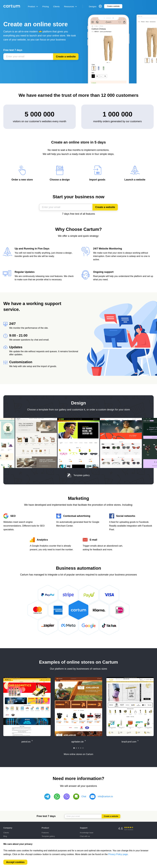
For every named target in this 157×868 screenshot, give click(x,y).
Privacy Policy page (118, 854)
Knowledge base (87, 833)
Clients (56, 6)
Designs (93, 6)
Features (45, 833)
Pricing (46, 6)
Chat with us (85, 836)
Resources (70, 6)
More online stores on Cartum (79, 754)
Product (33, 6)
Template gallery (79, 475)
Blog (5, 836)
